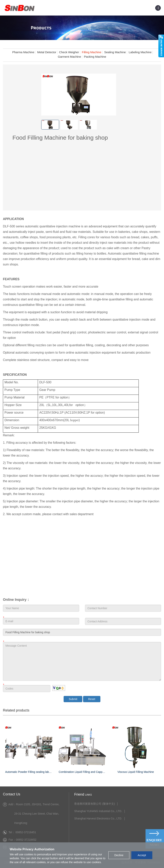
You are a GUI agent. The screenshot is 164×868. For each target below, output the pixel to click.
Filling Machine (92, 52)
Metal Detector (47, 52)
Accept (142, 855)
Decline (119, 855)
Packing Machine (95, 57)
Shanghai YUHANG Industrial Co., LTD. (95, 811)
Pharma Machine (23, 52)
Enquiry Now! (154, 842)
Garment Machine (69, 57)
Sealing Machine (115, 52)
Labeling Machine (140, 52)
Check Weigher (69, 52)
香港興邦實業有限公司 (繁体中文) (92, 803)
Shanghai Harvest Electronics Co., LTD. (95, 818)
